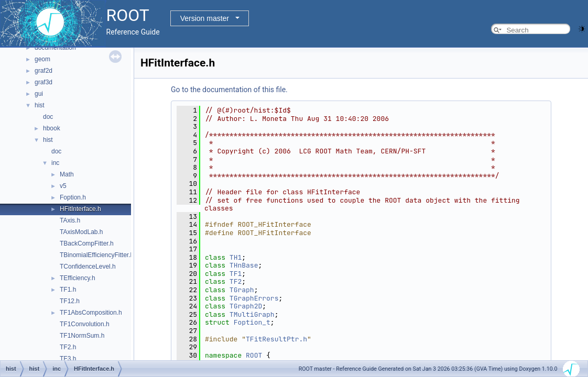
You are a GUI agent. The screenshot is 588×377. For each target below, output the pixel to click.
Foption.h (73, 197)
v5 (63, 186)
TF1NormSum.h (82, 336)
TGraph (242, 290)
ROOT (254, 355)
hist (40, 105)
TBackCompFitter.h (87, 243)
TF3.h (68, 359)
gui (39, 94)
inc (55, 163)
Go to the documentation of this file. (229, 90)
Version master (205, 18)
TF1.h (68, 290)
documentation (55, 48)
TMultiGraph (252, 314)
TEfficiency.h (78, 278)
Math (67, 174)
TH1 (236, 257)
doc (48, 117)
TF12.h (70, 301)
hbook (52, 128)
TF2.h (68, 347)
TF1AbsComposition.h (91, 313)
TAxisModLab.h (81, 232)
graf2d (43, 71)
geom (42, 59)
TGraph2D (246, 306)
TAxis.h (70, 220)
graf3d (43, 82)
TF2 (236, 281)
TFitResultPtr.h (276, 339)
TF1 (236, 274)
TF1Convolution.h (85, 324)
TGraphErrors (254, 298)
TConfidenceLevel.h (88, 267)
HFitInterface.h (80, 209)
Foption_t (252, 322)
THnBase (244, 265)
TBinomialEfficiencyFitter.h (97, 255)
